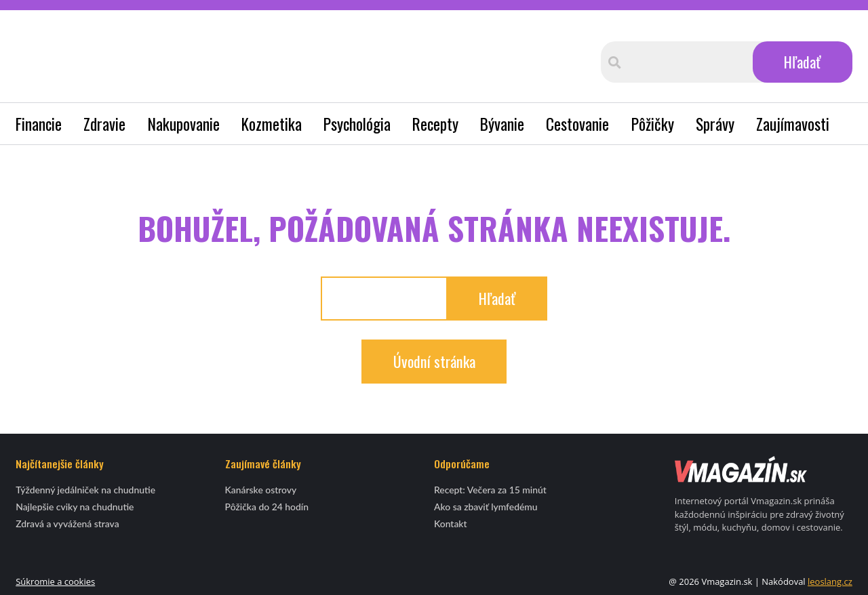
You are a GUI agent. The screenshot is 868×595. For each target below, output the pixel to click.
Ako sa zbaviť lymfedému (486, 507)
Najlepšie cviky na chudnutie (75, 507)
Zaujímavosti (793, 124)
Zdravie (104, 124)
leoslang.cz (830, 581)
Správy (715, 124)
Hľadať (802, 61)
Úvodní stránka (434, 361)
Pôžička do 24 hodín (267, 507)
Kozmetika (272, 124)
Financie (39, 124)
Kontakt (451, 524)
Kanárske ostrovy (261, 490)
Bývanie (502, 124)
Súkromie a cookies (55, 581)
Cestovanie (577, 124)
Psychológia (357, 124)
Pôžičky (653, 124)
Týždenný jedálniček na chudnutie (85, 490)
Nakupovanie (184, 124)
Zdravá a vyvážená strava (67, 524)
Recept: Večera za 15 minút (490, 490)
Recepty (435, 124)
